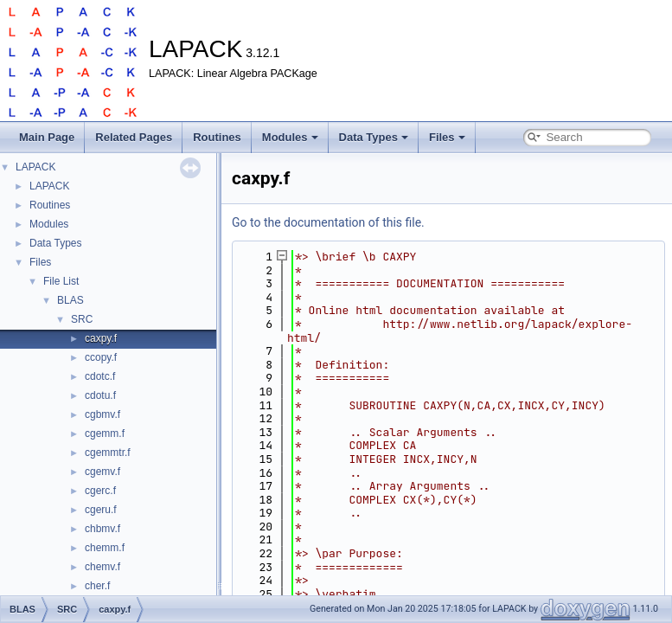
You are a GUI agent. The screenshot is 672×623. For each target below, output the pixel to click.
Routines (217, 137)
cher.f (97, 586)
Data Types (374, 137)
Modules (290, 137)
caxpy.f (101, 338)
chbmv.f (102, 529)
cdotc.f (100, 376)
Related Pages (134, 137)
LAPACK (35, 167)
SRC (82, 319)
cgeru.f (101, 510)
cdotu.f (100, 395)
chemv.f (102, 567)
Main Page (47, 137)
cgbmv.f (102, 414)
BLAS (70, 300)
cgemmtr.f (108, 453)
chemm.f (105, 548)
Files (447, 137)
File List (61, 281)
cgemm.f (105, 434)
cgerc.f (100, 491)
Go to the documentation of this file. (328, 222)
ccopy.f (101, 357)
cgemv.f (102, 472)
